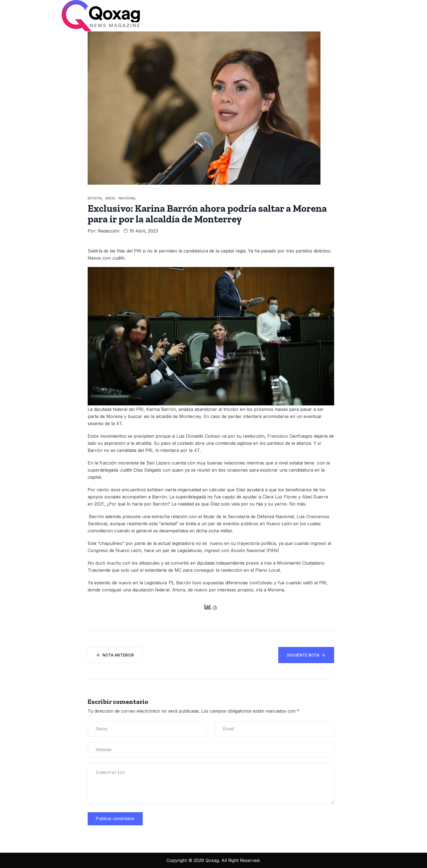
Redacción (109, 231)
